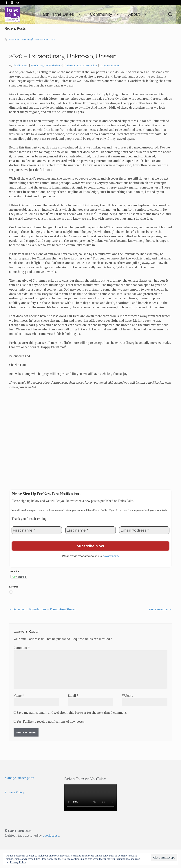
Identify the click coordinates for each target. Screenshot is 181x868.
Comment (22, 666)
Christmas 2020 (73, 84)
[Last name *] (91, 549)
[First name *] (37, 549)
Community (116, 14)
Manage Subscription (19, 796)
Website (128, 714)
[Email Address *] (144, 549)
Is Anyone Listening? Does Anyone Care (32, 58)
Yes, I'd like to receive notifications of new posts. (49, 740)
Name (19, 714)
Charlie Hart (20, 84)
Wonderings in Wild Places (46, 84)
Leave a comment (110, 84)
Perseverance (160, 628)
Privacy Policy (14, 811)
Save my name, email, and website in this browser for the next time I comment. (72, 731)
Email (73, 714)
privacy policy (111, 574)
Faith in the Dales (71, 14)
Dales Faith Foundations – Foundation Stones (42, 628)
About (149, 14)
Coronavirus (90, 84)
